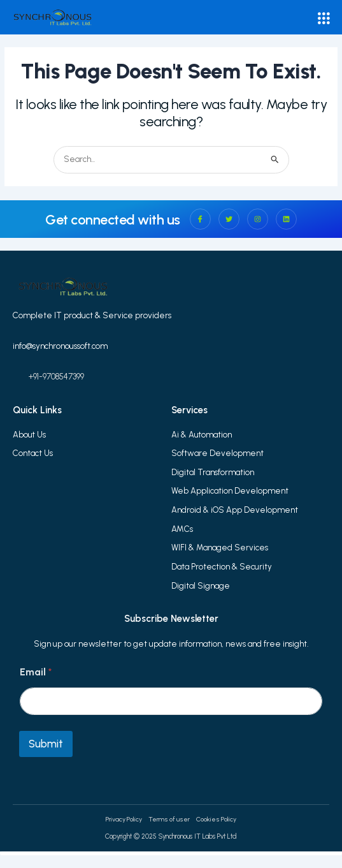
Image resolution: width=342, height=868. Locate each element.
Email (36, 672)
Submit (46, 744)
